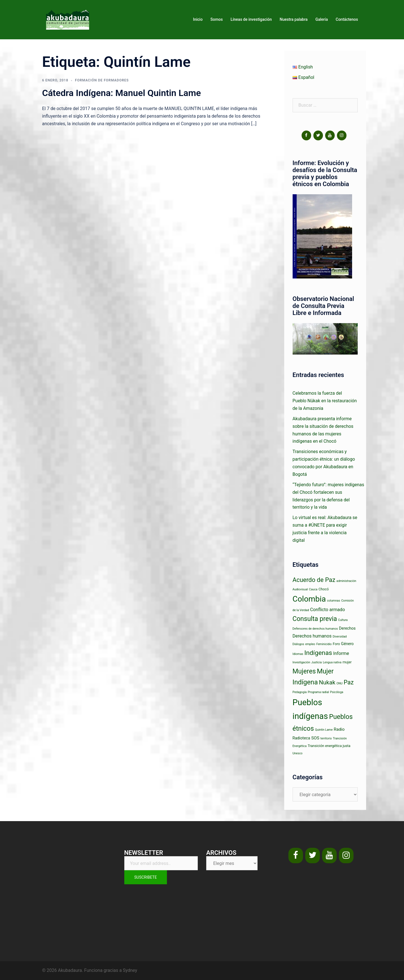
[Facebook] (306, 135)
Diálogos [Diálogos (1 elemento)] (299, 644)
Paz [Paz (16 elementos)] (349, 682)
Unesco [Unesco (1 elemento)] (298, 753)
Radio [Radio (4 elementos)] (339, 729)
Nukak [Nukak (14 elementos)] (327, 682)
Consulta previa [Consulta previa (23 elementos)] (315, 619)
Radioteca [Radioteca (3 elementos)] (301, 738)
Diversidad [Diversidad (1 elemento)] (340, 637)
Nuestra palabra (294, 19)
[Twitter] (318, 135)
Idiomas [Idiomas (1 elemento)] (298, 654)
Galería (322, 19)
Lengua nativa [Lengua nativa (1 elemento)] (332, 662)
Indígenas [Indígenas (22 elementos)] (318, 653)
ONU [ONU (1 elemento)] (339, 683)
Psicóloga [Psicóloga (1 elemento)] (337, 692)
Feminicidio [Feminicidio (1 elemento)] (324, 644)
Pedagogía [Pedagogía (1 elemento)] (300, 692)
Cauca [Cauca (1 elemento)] (313, 589)
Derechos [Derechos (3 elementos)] (347, 628)
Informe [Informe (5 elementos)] (341, 653)
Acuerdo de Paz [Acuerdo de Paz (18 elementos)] (314, 580)
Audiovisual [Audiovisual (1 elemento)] (300, 589)
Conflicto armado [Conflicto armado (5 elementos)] (327, 610)
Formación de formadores (102, 80)
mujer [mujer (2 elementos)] (347, 662)
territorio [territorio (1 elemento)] (326, 738)
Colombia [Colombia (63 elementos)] (309, 599)
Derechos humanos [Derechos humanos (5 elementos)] (312, 636)
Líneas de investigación (251, 19)
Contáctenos (347, 19)
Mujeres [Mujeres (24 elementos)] (304, 671)
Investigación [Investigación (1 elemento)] (301, 662)
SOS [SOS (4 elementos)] (315, 738)
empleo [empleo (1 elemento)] (310, 644)
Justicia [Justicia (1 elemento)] (317, 662)
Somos (217, 19)
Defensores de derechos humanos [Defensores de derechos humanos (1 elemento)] (315, 629)
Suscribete (146, 877)
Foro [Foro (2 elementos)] (336, 644)
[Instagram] (342, 135)
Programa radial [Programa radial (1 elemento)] (318, 692)
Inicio (198, 19)
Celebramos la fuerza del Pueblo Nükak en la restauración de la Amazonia (325, 401)
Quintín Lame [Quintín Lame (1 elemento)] (324, 730)
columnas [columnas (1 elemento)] (334, 601)
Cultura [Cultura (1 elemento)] (343, 620)
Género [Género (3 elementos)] (347, 644)
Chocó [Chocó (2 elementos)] (323, 589)
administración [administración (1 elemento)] (346, 581)
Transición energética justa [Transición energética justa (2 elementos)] (329, 746)
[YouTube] (330, 135)
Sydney (130, 970)
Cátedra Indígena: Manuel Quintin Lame (121, 93)
